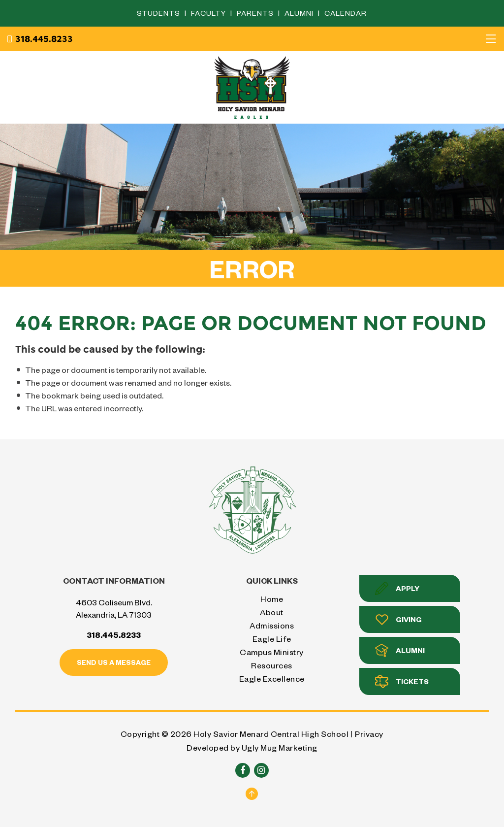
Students (159, 13)
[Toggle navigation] (491, 39)
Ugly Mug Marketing (280, 747)
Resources (272, 665)
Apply (397, 588)
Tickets (402, 681)
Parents (256, 13)
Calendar (346, 13)
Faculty (209, 13)
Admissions (272, 625)
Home (272, 599)
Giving (398, 619)
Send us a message (114, 662)
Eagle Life (272, 639)
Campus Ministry (272, 652)
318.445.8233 (39, 39)
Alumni (300, 13)
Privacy (369, 734)
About (272, 612)
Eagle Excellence (272, 678)
